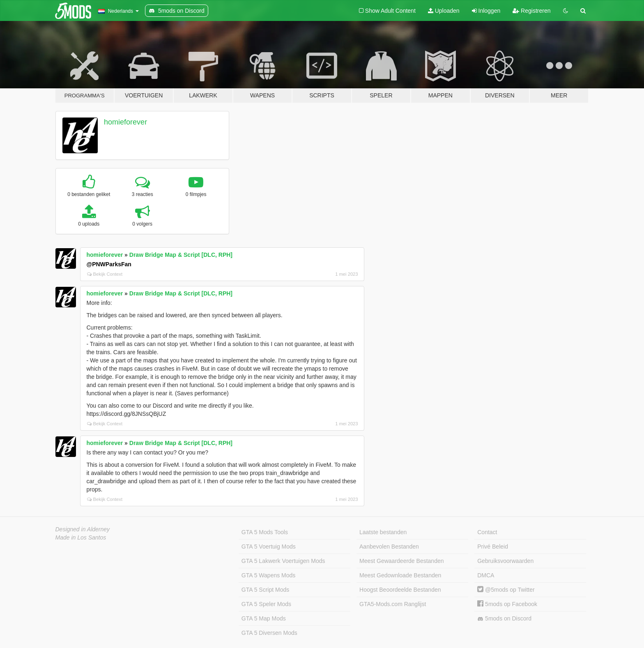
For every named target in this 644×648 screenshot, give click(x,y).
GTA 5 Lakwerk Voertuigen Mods (283, 561)
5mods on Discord (504, 619)
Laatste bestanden (383, 532)
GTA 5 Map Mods (264, 618)
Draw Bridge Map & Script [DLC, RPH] (181, 255)
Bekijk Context (105, 274)
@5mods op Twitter (506, 590)
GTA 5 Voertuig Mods (269, 547)
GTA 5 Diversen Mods (269, 633)
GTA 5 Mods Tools (265, 532)
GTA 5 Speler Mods (266, 604)
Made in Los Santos (81, 537)
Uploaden (444, 11)
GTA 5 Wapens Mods (269, 575)
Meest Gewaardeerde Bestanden (401, 561)
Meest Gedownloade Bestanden (400, 575)
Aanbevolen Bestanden (389, 547)
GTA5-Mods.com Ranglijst (393, 604)
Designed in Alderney (83, 529)
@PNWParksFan (109, 264)
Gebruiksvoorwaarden (505, 561)
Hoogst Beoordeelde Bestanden (400, 590)
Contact (487, 532)
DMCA (486, 575)
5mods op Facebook (507, 604)
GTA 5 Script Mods (265, 590)
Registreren (531, 11)
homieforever (125, 122)
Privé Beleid (493, 547)
